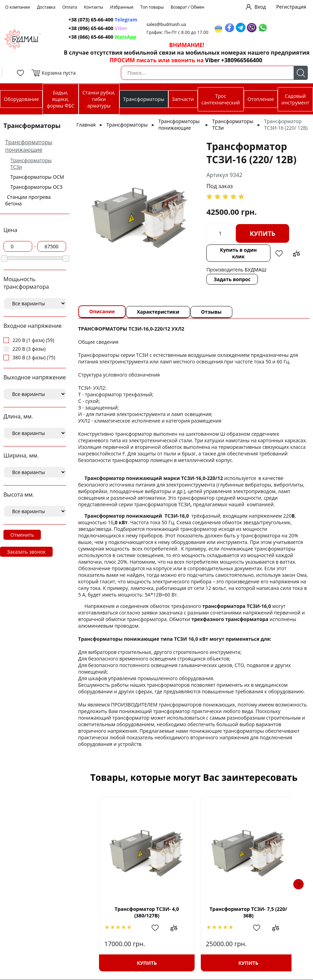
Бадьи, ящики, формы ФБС (61, 99)
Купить (262, 233)
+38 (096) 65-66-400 (91, 28)
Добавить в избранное (278, 253)
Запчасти (183, 99)
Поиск (301, 73)
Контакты (94, 7)
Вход (260, 7)
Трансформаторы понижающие (29, 146)
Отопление (261, 99)
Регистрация (291, 7)
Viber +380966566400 (234, 60)
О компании (18, 7)
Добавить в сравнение (296, 253)
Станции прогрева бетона (28, 200)
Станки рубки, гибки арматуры (99, 99)
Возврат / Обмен (188, 7)
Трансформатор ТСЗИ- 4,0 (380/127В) (142, 912)
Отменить (22, 535)
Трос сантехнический (221, 99)
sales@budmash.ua (168, 24)
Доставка (46, 7)
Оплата (70, 7)
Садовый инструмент (295, 99)
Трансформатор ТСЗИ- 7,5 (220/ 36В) (245, 912)
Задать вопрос (232, 279)
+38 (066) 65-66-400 (91, 37)
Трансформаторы (144, 99)
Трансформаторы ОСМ (37, 177)
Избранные (122, 7)
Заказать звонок (26, 552)
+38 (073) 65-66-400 (91, 20)
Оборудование (21, 99)
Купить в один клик (238, 253)
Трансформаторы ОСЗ (37, 187)
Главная (86, 125)
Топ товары (152, 7)
